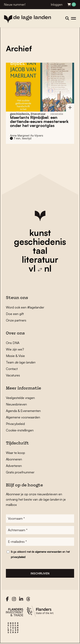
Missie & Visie (15, 356)
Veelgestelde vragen (20, 398)
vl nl (40, 268)
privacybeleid (18, 557)
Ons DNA (13, 343)
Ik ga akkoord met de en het (40, 554)
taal (40, 251)
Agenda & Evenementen (23, 411)
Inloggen (57, 5)
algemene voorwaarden (48, 552)
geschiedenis (40, 242)
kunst (40, 233)
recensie (57, 114)
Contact (12, 369)
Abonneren (14, 459)
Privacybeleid (15, 424)
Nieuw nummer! (15, 5)
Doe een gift (15, 314)
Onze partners (16, 320)
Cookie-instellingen (20, 430)
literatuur (40, 259)
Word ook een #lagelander (25, 307)
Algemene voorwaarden (23, 417)
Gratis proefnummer (20, 472)
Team (21, 362)
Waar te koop (15, 453)
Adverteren (14, 466)
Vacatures (13, 375)
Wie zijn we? (15, 349)
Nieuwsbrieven (16, 404)
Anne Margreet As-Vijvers (27, 135)
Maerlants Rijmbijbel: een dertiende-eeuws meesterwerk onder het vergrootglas (39, 121)
